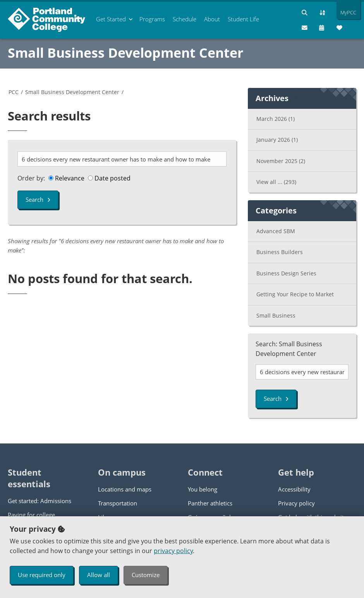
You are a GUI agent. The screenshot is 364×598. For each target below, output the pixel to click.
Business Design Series (286, 273)
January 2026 (277, 140)
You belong (203, 489)
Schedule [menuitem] (185, 19)
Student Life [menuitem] (243, 19)
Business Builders (280, 252)
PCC (14, 92)
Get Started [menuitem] (111, 19)
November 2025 (281, 161)
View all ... (276, 182)
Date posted (109, 178)
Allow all (99, 575)
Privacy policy (296, 503)
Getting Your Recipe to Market (295, 294)
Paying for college (31, 515)
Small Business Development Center (125, 53)
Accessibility (294, 489)
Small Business (276, 315)
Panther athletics (210, 503)
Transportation (118, 503)
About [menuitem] (212, 19)
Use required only (42, 575)
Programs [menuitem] (152, 19)
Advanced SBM (276, 231)
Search (38, 199)
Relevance (66, 178)
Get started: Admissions (39, 501)
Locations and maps (125, 489)
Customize (146, 575)
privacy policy (173, 551)
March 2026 (276, 119)
